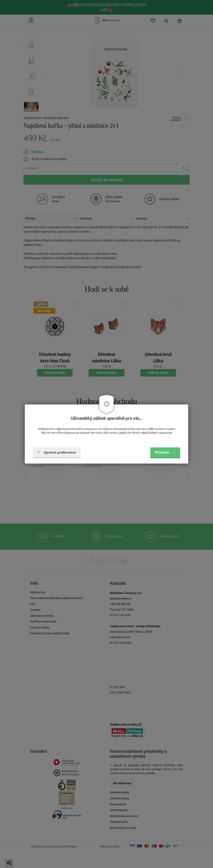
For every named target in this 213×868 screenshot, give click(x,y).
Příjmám (165, 452)
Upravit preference (57, 452)
